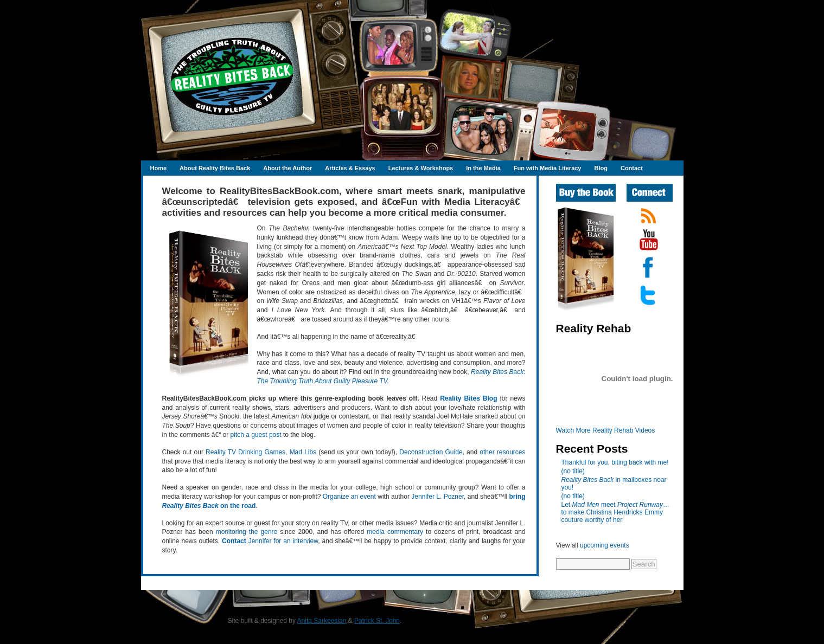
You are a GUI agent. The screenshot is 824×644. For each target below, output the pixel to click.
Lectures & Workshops (421, 168)
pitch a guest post (256, 435)
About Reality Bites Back (215, 168)
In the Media (483, 168)
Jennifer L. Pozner (437, 497)
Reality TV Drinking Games (245, 452)
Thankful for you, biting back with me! (615, 462)
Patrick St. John (377, 621)
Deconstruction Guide (431, 452)
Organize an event (349, 497)
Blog (601, 168)
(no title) (573, 471)
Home (159, 168)
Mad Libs (303, 452)
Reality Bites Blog (468, 398)
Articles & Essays (350, 168)
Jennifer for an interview (270, 541)
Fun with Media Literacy (548, 168)
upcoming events (605, 545)
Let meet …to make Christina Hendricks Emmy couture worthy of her (615, 512)
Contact (632, 168)
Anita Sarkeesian (322, 621)
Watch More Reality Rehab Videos (606, 430)
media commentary (395, 532)
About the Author (288, 168)
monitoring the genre (247, 532)
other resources (502, 452)
